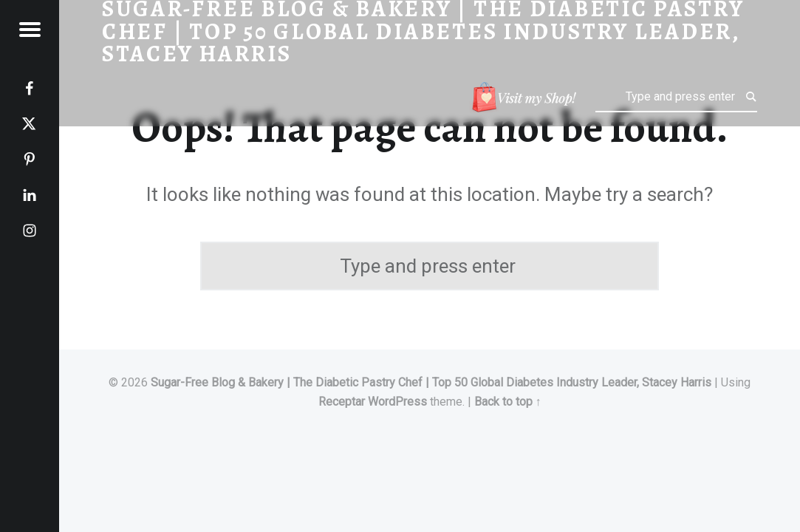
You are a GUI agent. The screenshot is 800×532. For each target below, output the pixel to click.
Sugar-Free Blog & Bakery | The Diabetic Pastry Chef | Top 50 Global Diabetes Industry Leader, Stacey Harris (431, 382)
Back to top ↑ (508, 402)
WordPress (397, 402)
